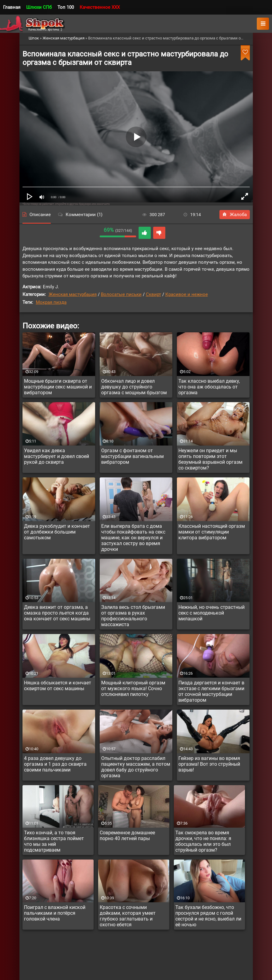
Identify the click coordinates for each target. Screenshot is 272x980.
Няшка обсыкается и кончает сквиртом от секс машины (58, 686)
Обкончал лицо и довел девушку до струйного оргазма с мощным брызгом (134, 387)
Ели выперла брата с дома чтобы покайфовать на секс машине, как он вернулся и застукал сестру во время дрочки (133, 538)
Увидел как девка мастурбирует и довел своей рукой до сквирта (57, 456)
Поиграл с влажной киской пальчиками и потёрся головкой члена (55, 913)
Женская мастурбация (73, 294)
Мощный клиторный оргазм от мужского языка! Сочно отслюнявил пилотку (133, 688)
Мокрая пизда (51, 302)
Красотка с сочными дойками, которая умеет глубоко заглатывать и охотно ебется (128, 916)
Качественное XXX (100, 7)
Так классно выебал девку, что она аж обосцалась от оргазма (209, 387)
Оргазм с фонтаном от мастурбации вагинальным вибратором (133, 456)
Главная (12, 7)
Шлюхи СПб (39, 7)
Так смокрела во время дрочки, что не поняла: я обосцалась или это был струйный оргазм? (203, 841)
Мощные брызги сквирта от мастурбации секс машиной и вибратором (58, 387)
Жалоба (235, 215)
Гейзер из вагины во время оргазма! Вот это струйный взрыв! (209, 764)
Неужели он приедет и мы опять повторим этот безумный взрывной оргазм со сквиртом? (210, 459)
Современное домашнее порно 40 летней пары (127, 836)
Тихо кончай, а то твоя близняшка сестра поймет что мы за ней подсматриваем (54, 841)
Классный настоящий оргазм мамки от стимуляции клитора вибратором (212, 532)
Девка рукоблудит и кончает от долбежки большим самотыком (57, 532)
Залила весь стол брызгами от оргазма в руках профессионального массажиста (133, 616)
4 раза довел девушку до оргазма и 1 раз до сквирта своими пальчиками (55, 764)
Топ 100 (66, 7)
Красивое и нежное (187, 294)
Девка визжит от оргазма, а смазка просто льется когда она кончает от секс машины (57, 613)
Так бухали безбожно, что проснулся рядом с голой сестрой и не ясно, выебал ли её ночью (208, 916)
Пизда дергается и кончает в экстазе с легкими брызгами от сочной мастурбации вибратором (211, 691)
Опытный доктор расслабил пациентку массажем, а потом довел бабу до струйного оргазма (136, 767)
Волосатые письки (121, 294)
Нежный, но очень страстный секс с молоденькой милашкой (212, 613)
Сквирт (153, 294)
